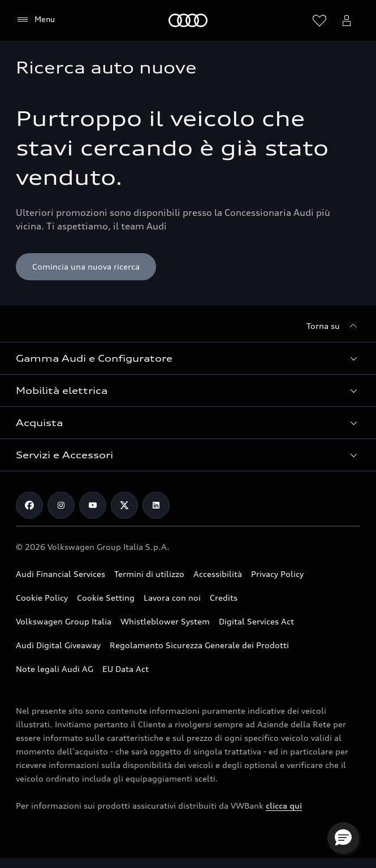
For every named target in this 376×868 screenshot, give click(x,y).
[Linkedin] (156, 505)
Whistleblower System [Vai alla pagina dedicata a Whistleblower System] (165, 621)
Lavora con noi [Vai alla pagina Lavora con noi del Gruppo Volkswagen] (172, 598)
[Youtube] (93, 505)
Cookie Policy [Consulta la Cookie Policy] (42, 598)
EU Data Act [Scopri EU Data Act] (126, 669)
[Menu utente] (347, 20)
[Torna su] (333, 326)
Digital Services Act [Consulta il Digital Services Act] (256, 621)
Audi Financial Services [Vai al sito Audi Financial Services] (60, 574)
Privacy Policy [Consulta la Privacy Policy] (277, 574)
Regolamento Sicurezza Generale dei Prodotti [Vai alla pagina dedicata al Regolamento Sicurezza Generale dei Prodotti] (199, 645)
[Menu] (35, 20)
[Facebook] (29, 505)
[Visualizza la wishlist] (319, 20)
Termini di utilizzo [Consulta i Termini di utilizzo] (149, 574)
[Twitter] (124, 505)
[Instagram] (61, 505)
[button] (188, 358)
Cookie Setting (106, 598)
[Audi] (188, 20)
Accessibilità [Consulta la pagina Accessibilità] (218, 574)
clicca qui (284, 806)
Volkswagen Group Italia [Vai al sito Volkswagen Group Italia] (64, 621)
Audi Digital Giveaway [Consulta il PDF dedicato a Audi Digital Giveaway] (58, 645)
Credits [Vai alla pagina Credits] (224, 598)
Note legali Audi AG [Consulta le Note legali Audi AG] (55, 669)
